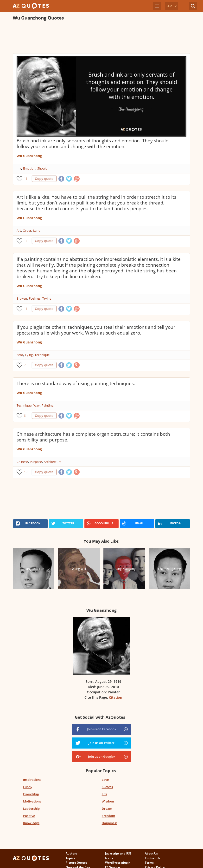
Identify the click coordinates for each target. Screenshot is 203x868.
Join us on (101, 729)
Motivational (33, 801)
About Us (151, 853)
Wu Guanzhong (29, 156)
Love (105, 780)
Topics (70, 858)
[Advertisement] (100, 38)
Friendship (31, 794)
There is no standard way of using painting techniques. (76, 383)
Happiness (110, 823)
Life (105, 794)
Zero (20, 355)
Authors (71, 853)
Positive (29, 816)
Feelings (35, 298)
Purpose (36, 462)
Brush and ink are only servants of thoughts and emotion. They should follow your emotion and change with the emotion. (93, 144)
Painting (48, 405)
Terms (149, 863)
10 (26, 472)
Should (42, 168)
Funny (28, 787)
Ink (19, 168)
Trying (47, 298)
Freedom (108, 816)
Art (19, 230)
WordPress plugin (118, 863)
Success (107, 787)
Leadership (31, 809)
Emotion (29, 168)
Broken (22, 298)
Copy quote (44, 179)
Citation (116, 697)
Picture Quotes (76, 863)
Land (37, 230)
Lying (29, 355)
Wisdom (108, 801)
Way (37, 405)
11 (26, 309)
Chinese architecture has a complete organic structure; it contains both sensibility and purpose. (93, 437)
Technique (42, 355)
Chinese (22, 462)
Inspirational (33, 780)
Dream (107, 809)
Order (27, 230)
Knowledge (31, 823)
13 (26, 179)
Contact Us (152, 858)
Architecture (53, 462)
